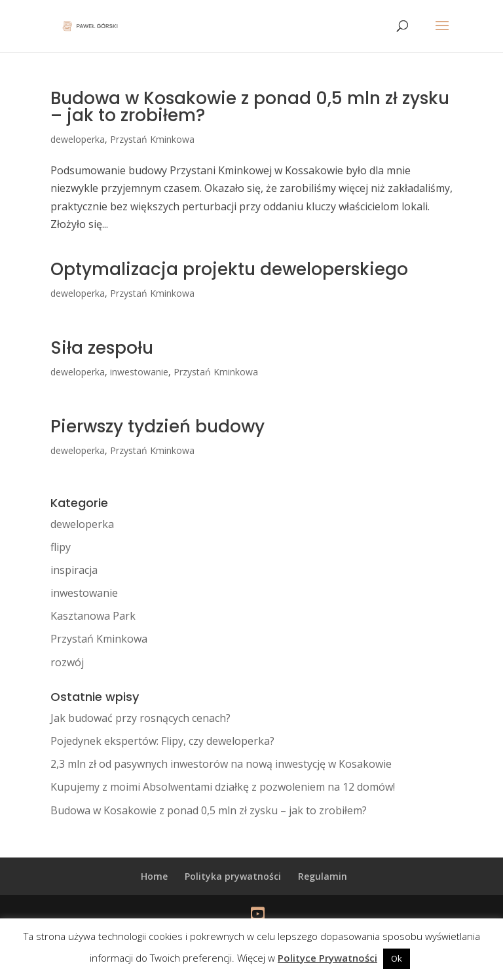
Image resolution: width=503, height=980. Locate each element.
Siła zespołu (102, 348)
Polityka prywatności (233, 876)
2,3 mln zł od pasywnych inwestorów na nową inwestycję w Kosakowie (221, 764)
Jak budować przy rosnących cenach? (140, 718)
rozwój (67, 662)
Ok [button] (397, 958)
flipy (61, 547)
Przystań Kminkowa (152, 139)
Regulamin (323, 876)
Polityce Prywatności (327, 958)
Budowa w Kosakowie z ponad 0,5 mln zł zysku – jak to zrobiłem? (250, 107)
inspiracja (74, 570)
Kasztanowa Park (93, 616)
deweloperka (78, 139)
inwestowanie (139, 372)
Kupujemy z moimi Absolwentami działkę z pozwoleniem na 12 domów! (223, 787)
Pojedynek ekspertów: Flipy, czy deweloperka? (162, 741)
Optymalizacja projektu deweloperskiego (229, 269)
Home (154, 876)
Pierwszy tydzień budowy (158, 426)
